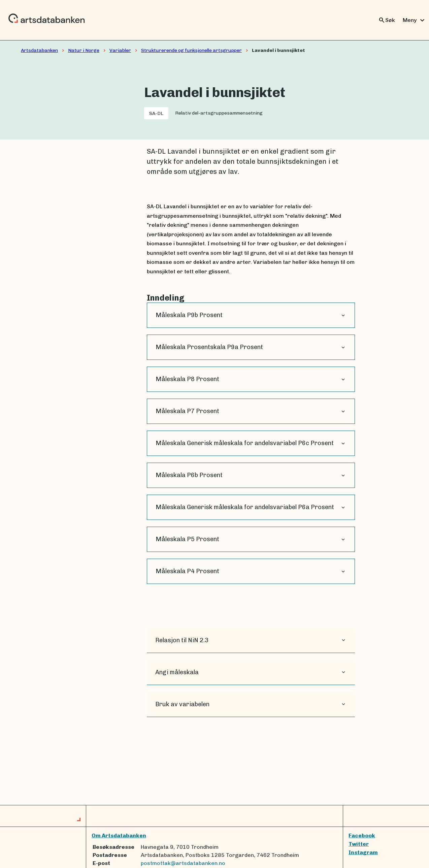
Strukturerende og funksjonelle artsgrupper (191, 50)
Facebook (362, 835)
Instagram (363, 852)
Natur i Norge (84, 50)
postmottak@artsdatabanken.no (183, 863)
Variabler (120, 50)
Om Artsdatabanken (119, 835)
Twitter (359, 844)
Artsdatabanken (39, 50)
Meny (415, 20)
